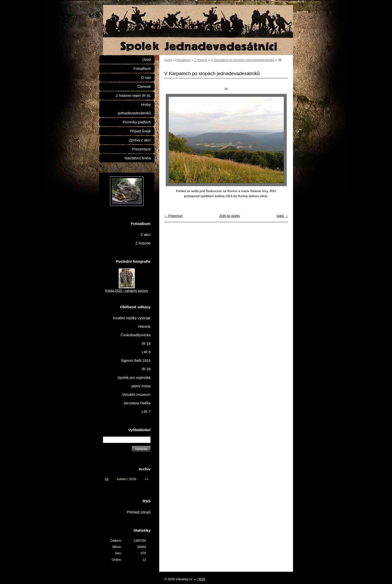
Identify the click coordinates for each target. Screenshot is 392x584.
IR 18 (146, 344)
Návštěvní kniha (138, 158)
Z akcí (145, 235)
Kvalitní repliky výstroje (132, 318)
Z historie (201, 60)
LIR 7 (146, 412)
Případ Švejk (140, 131)
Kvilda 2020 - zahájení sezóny (127, 291)
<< (107, 479)
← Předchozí (173, 216)
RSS (202, 579)
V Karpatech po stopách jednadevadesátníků (243, 60)
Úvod (168, 60)
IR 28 (146, 369)
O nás (146, 78)
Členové (144, 87)
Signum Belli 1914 (136, 361)
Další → (282, 216)
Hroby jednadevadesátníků (134, 109)
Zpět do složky (230, 216)
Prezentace (141, 149)
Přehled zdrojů (139, 512)
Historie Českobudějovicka (136, 331)
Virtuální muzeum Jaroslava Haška (136, 399)
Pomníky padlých (137, 122)
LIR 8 (146, 352)
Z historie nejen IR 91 (133, 96)
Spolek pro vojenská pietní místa (134, 382)
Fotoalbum (183, 60)
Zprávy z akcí (140, 140)
